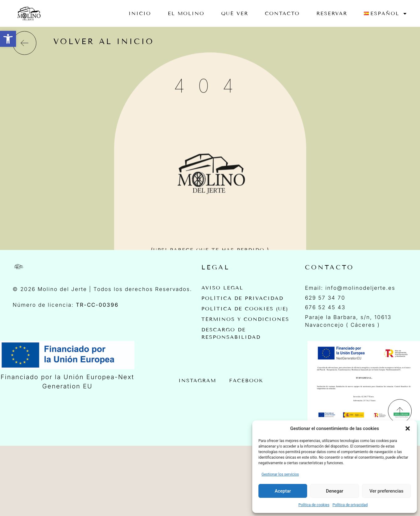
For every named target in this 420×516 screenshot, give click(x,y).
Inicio (140, 13)
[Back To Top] (400, 410)
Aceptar (283, 491)
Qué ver (235, 13)
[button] (8, 39)
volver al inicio (104, 42)
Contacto (282, 13)
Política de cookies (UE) (245, 308)
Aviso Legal (222, 288)
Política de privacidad (350, 505)
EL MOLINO (186, 13)
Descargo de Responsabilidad (231, 333)
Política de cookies (314, 505)
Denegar (335, 491)
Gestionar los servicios (280, 474)
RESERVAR (332, 13)
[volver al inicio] (25, 43)
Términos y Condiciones (245, 319)
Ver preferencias (386, 491)
